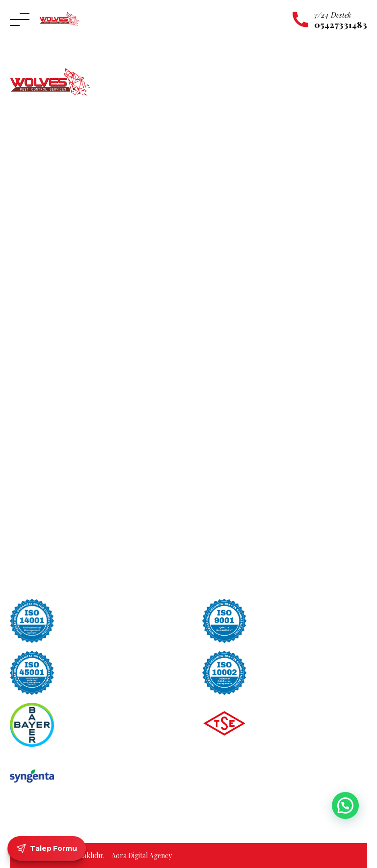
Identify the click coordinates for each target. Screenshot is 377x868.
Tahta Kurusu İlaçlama (234, 317)
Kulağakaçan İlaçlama (232, 261)
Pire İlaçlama (219, 359)
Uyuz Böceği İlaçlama (232, 303)
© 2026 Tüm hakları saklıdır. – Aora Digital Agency (95, 855)
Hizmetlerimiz (33, 261)
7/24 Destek (333, 15)
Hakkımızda (30, 247)
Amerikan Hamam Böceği (242, 448)
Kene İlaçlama (221, 247)
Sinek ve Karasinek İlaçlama (242, 345)
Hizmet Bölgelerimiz (42, 275)
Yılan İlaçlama (221, 289)
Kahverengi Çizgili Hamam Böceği (255, 432)
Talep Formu (47, 848)
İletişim (22, 289)
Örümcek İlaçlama (228, 275)
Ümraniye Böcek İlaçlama (50, 445)
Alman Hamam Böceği (237, 464)
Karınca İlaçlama (225, 233)
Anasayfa (25, 233)
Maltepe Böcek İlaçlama (47, 417)
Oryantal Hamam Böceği (241, 417)
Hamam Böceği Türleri (238, 479)
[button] (345, 805)
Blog (18, 303)
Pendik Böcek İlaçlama (45, 431)
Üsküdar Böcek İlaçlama (48, 459)
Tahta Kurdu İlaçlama (232, 331)
